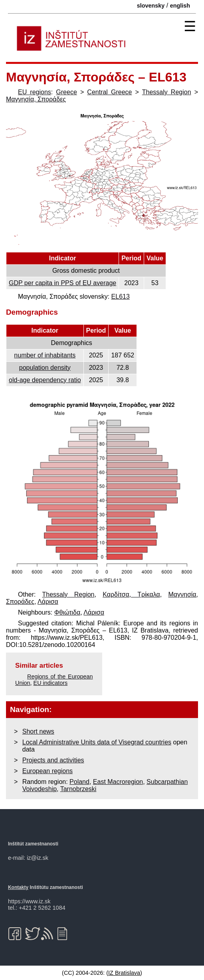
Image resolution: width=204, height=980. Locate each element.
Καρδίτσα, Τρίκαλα (131, 594)
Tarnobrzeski (78, 789)
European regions (48, 771)
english (180, 6)
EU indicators (51, 683)
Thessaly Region (167, 92)
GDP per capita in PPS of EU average (62, 283)
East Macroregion (118, 782)
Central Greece (109, 92)
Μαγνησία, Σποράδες (36, 99)
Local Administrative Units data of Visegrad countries (97, 742)
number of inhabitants (45, 355)
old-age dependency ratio (45, 380)
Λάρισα (48, 602)
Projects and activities (53, 760)
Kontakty (18, 887)
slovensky (151, 6)
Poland (79, 782)
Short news (38, 731)
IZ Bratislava (124, 973)
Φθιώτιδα (67, 612)
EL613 (121, 297)
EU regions (35, 92)
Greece (66, 92)
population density (45, 368)
